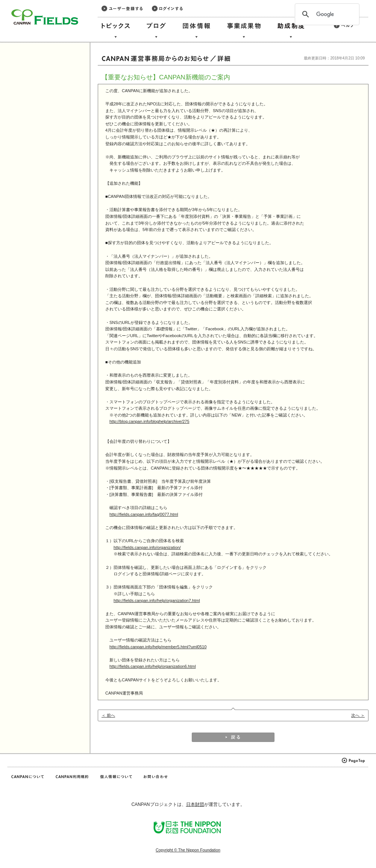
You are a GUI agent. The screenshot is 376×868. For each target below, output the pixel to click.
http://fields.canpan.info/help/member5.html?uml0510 (158, 647)
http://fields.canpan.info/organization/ (147, 547)
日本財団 (195, 804)
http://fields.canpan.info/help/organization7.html (157, 600)
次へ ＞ (358, 715)
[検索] (326, 14)
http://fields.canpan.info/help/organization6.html (153, 666)
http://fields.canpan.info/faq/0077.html (144, 514)
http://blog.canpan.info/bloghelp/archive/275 (149, 421)
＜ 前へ (108, 715)
